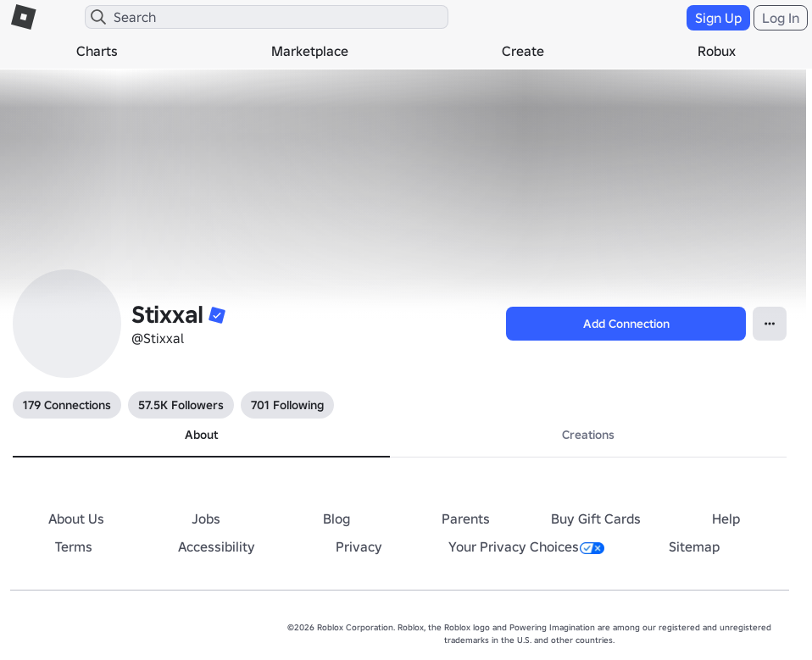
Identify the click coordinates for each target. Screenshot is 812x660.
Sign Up (718, 18)
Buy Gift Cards (596, 519)
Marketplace (310, 51)
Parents (466, 519)
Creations (588, 435)
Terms (74, 546)
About (201, 435)
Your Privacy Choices (526, 546)
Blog (336, 519)
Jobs (206, 519)
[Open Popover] (770, 324)
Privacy (359, 546)
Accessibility (217, 546)
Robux (717, 51)
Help (726, 519)
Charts (97, 51)
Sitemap (694, 546)
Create (523, 51)
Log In (781, 18)
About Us (76, 519)
